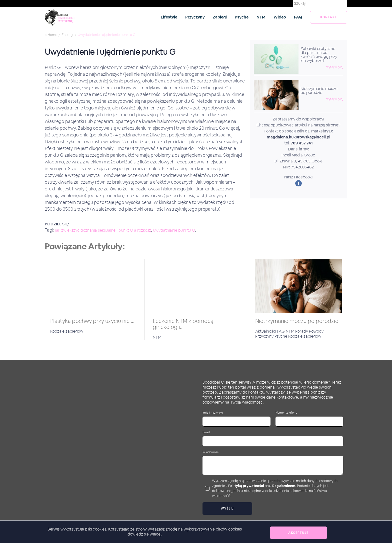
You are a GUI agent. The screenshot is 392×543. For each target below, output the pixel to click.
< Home (51, 35)
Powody (316, 331)
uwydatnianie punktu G (174, 230)
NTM (261, 17)
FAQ (298, 17)
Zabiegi (220, 17)
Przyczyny (195, 17)
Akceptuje (298, 533)
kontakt (329, 17)
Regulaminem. (284, 486)
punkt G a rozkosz (135, 230)
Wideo (280, 17)
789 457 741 (302, 143)
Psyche (242, 17)
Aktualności (266, 331)
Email (206, 432)
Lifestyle (169, 17)
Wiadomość (210, 452)
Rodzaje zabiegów (67, 331)
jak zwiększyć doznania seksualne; (86, 230)
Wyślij (227, 509)
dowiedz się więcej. (145, 534)
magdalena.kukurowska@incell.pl (298, 137)
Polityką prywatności (246, 486)
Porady (302, 331)
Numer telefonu (286, 413)
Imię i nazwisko (213, 413)
